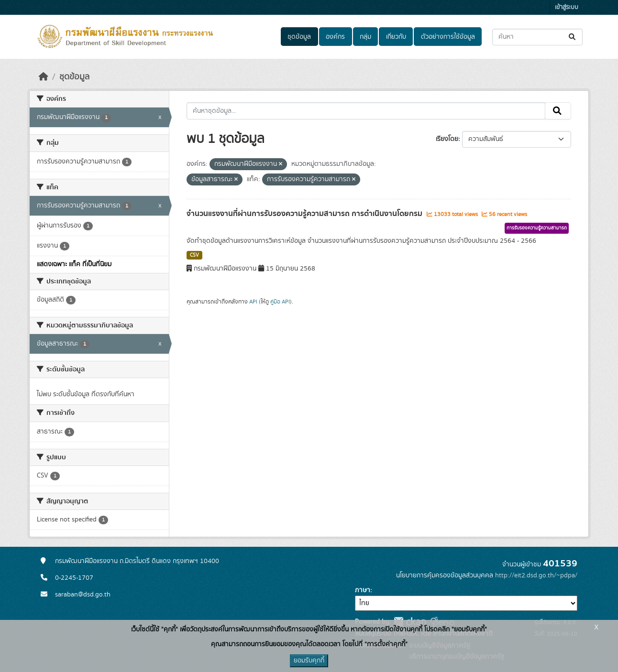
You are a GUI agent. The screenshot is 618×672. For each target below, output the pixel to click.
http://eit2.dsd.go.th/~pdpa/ (536, 575)
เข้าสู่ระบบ (567, 7)
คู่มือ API (280, 302)
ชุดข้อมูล (299, 37)
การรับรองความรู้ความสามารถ (537, 228)
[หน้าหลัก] (44, 77)
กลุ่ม (365, 37)
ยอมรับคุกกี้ (309, 661)
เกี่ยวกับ (396, 37)
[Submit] (573, 37)
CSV (194, 255)
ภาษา (363, 590)
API (253, 302)
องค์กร (335, 37)
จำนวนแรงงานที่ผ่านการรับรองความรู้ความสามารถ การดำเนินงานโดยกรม (305, 214)
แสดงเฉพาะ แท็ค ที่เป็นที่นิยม (74, 264)
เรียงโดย (447, 139)
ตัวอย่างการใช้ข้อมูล (448, 37)
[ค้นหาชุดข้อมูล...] (537, 37)
